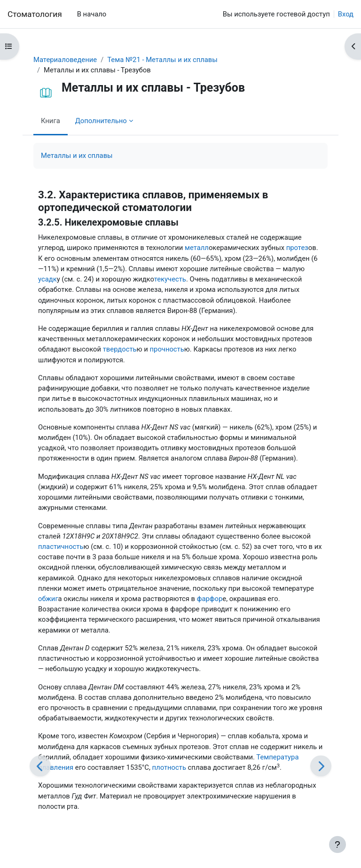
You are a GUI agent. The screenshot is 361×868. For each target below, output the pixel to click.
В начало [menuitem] (92, 14)
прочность (167, 349)
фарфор (210, 599)
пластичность (61, 547)
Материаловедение (65, 60)
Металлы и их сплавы (77, 156)
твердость (120, 349)
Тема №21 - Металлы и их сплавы (162, 60)
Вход (346, 14)
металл (197, 248)
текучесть (170, 279)
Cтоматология (35, 14)
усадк (47, 279)
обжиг (48, 599)
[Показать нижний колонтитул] (337, 845)
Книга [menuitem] (51, 121)
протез (297, 248)
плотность (169, 767)
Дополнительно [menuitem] (101, 121)
